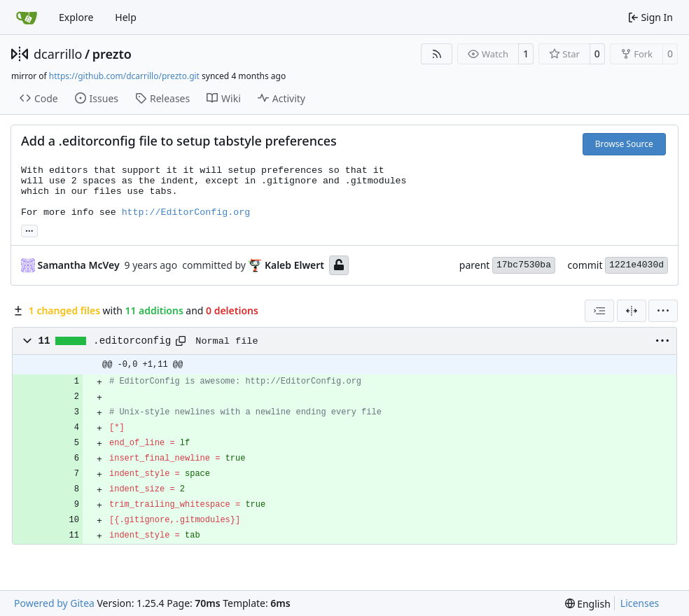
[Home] (27, 17)
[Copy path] (181, 341)
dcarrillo (58, 54)
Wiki (224, 98)
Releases (162, 98)
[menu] (663, 311)
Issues (97, 98)
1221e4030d (636, 265)
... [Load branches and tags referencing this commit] (29, 230)
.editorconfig (132, 341)
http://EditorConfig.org (186, 212)
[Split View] (632, 311)
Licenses (640, 603)
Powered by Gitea (54, 603)
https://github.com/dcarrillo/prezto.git (124, 76)
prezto (112, 54)
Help (126, 17)
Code (39, 98)
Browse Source (624, 144)
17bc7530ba (524, 265)
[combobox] (599, 311)
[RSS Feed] (437, 54)
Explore (76, 17)
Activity (281, 98)
